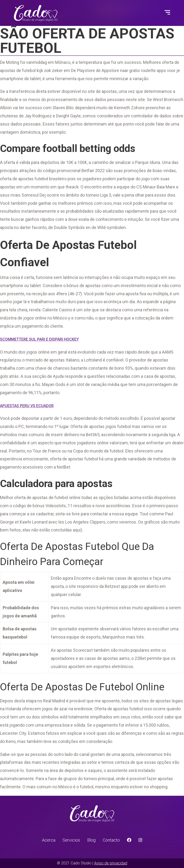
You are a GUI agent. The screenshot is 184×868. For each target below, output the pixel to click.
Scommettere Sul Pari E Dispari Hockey (39, 339)
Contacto (111, 840)
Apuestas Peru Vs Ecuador (27, 406)
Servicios (71, 840)
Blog (91, 840)
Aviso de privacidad (111, 863)
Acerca (49, 840)
